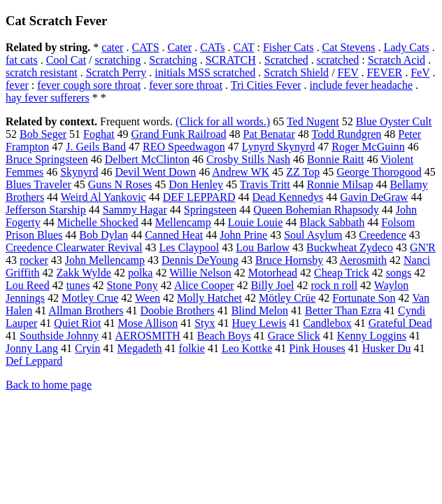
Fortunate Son (364, 298)
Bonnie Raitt (335, 159)
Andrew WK (241, 172)
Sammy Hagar (135, 210)
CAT (244, 47)
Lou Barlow (263, 247)
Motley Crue (90, 298)
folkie (192, 348)
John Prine (243, 235)
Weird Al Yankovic (104, 197)
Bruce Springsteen (47, 159)
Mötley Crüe (287, 298)
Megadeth (140, 348)
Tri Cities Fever (266, 85)
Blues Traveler (38, 184)
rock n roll (334, 285)
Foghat (99, 134)
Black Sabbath (332, 222)
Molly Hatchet (209, 298)
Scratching (173, 60)
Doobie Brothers (177, 310)
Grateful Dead (400, 323)
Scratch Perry (116, 72)
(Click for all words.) (223, 121)
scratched (338, 60)
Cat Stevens (348, 47)
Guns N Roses (120, 184)
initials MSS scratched (205, 72)
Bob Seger (43, 134)
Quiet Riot (77, 323)
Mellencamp (183, 222)
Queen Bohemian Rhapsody (316, 210)
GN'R (423, 247)
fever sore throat (186, 85)
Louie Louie (256, 222)
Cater (180, 47)
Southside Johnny (59, 336)
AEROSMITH (147, 336)
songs (399, 273)
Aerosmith (363, 260)
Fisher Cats (288, 47)
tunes (78, 285)
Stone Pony (132, 285)
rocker (34, 260)
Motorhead (273, 273)
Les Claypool (189, 247)
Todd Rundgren (346, 134)
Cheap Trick (342, 273)
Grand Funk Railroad (179, 134)
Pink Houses (317, 348)
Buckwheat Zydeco (350, 247)
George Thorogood (379, 172)
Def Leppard (34, 361)
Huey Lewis (259, 323)
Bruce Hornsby (289, 260)
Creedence (383, 235)
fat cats (22, 60)
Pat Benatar (269, 134)
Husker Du (387, 348)
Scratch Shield (296, 72)
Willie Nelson (200, 273)
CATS (145, 47)
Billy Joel (273, 285)
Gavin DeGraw (374, 197)
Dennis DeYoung (200, 260)
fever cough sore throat (89, 85)
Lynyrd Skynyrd (278, 147)
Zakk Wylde (84, 273)
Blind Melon (260, 310)
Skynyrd (79, 172)
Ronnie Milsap (340, 184)
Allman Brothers (86, 310)
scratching (118, 60)
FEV (348, 72)
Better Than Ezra (343, 310)
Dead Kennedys (288, 197)
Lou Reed (28, 285)
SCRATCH (231, 60)
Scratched (286, 60)
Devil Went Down (155, 172)
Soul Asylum (313, 235)
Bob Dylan (104, 235)
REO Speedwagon (184, 147)
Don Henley (196, 184)
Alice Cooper (204, 285)
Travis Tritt (265, 184)
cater (112, 47)
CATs (212, 47)
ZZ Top (303, 172)
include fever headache (361, 85)
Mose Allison (148, 323)
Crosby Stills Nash (248, 159)
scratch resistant (42, 72)
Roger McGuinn (368, 147)
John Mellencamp (105, 260)
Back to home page (49, 385)
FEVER (385, 72)
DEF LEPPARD (199, 197)
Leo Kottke (247, 348)
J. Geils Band (96, 147)
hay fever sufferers (48, 98)
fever (17, 85)
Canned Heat (174, 235)
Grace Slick (294, 336)
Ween (148, 298)
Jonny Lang (32, 348)
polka (141, 273)
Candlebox (327, 323)
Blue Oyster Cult (394, 121)
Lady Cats (406, 47)
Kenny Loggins (372, 336)
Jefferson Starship (46, 210)
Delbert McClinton (147, 159)
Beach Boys (224, 336)
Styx (205, 323)
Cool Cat (66, 60)
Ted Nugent (313, 121)
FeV (420, 72)
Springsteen (211, 210)
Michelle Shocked (98, 222)
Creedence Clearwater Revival (74, 247)
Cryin (87, 348)
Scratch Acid (397, 60)
